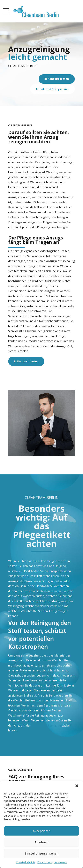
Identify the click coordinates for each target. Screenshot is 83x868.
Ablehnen (41, 842)
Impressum (60, 862)
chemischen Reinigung (46, 725)
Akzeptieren (42, 831)
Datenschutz (45, 862)
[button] (77, 786)
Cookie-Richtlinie (26, 862)
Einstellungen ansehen (42, 853)
